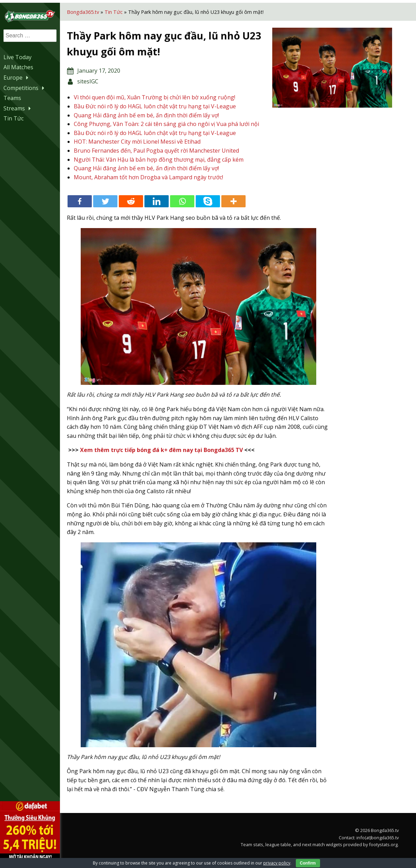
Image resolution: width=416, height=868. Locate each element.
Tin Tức (14, 118)
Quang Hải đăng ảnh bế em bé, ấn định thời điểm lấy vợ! (156, 112)
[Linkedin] (166, 207)
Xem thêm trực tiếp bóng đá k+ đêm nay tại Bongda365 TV (171, 456)
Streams (18, 107)
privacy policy (277, 863)
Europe (17, 77)
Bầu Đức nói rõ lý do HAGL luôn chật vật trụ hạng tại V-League (164, 103)
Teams (12, 97)
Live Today (17, 56)
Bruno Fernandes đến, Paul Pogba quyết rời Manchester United (166, 156)
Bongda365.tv (92, 9)
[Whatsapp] (192, 207)
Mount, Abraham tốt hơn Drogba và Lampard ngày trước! (158, 183)
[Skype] (217, 207)
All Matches (18, 66)
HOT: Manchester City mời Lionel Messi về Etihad (147, 148)
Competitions (25, 87)
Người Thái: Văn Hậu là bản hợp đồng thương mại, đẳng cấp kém (168, 165)
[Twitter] (115, 207)
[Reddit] (140, 207)
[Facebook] (89, 207)
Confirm (308, 863)
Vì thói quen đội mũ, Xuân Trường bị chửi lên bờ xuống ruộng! (164, 94)
